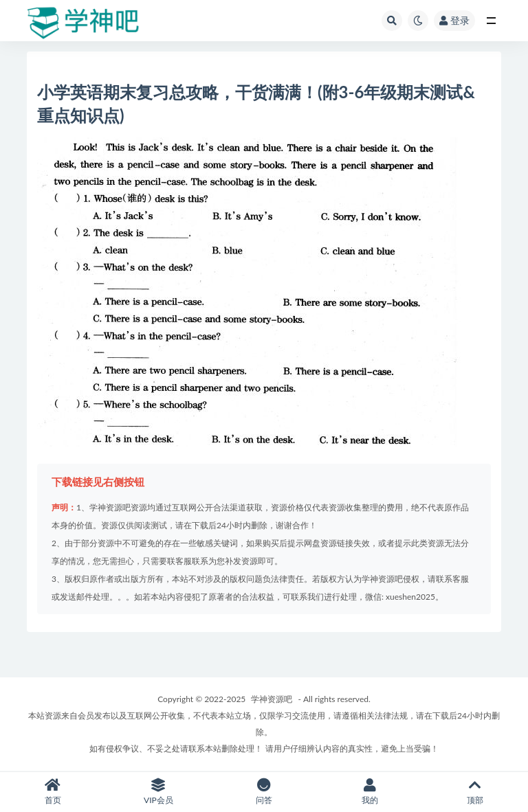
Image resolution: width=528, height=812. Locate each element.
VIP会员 (159, 792)
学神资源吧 (272, 699)
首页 (53, 792)
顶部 (475, 792)
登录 (454, 20)
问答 (264, 792)
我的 (370, 792)
